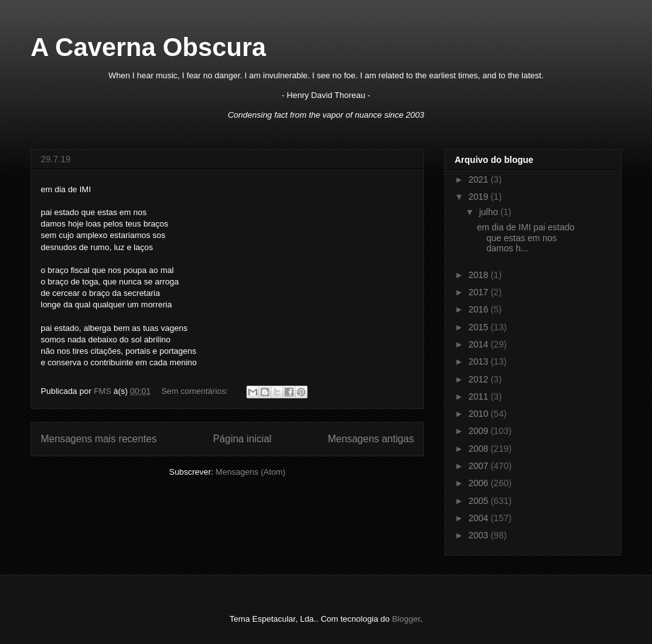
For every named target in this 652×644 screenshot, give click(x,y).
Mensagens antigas (371, 439)
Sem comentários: (195, 391)
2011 (480, 396)
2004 (480, 518)
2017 (480, 292)
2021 (480, 179)
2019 (480, 197)
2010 (480, 414)
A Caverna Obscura (148, 47)
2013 (480, 361)
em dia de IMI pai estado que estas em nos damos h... (526, 238)
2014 (480, 344)
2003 (480, 535)
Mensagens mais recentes (99, 439)
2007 (480, 466)
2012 (480, 379)
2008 (480, 449)
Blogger (406, 619)
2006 (480, 483)
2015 (480, 327)
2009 (480, 431)
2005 (480, 501)
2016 (480, 309)
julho (489, 212)
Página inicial (242, 439)
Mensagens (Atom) (251, 472)
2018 (480, 275)
